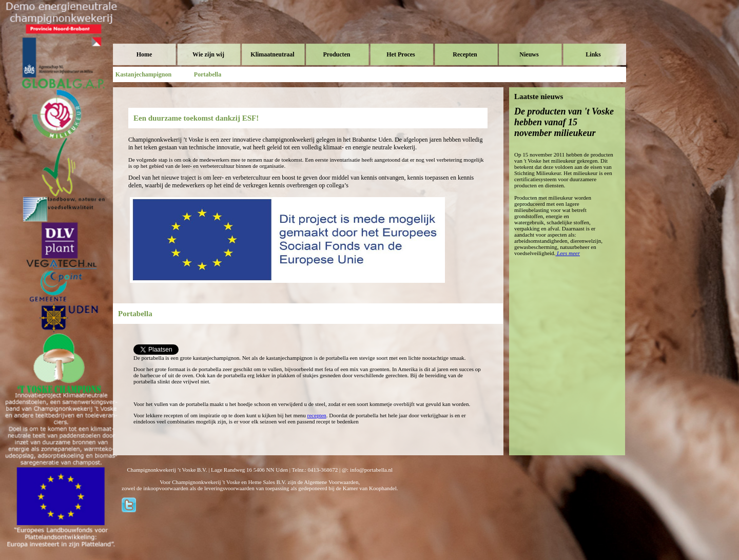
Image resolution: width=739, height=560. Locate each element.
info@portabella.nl (371, 470)
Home (144, 54)
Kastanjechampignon (143, 74)
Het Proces (401, 54)
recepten (317, 415)
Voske (157, 31)
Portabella (208, 74)
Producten (336, 54)
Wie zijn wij (208, 54)
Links (593, 54)
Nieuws (529, 54)
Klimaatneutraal (272, 54)
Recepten (465, 54)
